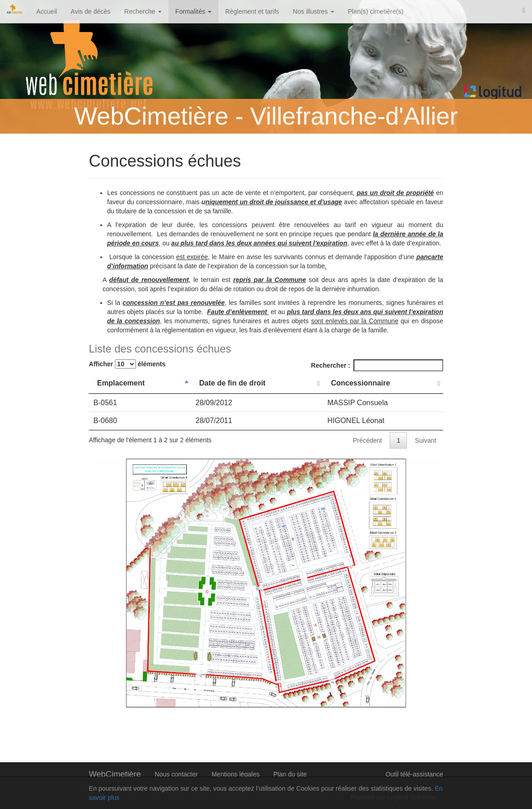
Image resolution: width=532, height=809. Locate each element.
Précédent (368, 440)
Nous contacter (176, 774)
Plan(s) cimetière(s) (376, 11)
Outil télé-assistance (414, 774)
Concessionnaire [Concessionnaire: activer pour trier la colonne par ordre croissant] (361, 383)
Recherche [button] (143, 11)
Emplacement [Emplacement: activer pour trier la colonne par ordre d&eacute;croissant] (121, 383)
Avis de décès (90, 11)
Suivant (426, 440)
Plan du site (290, 774)
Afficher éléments (127, 364)
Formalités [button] (193, 11)
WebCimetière (115, 774)
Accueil (46, 11)
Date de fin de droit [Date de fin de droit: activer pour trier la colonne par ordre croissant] (232, 383)
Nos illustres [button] (314, 11)
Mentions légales (236, 774)
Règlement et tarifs (252, 11)
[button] (524, 10)
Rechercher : (377, 365)
